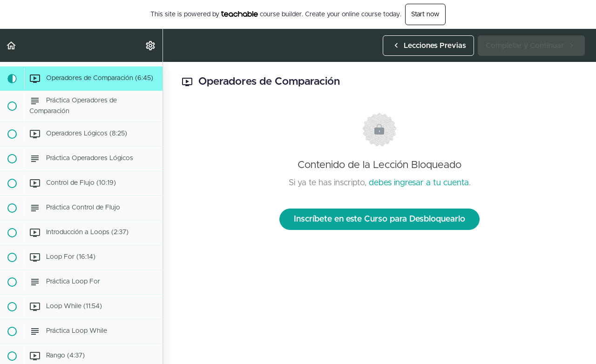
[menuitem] (151, 45)
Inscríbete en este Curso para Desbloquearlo (379, 219)
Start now (425, 14)
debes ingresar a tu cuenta (419, 183)
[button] (12, 45)
